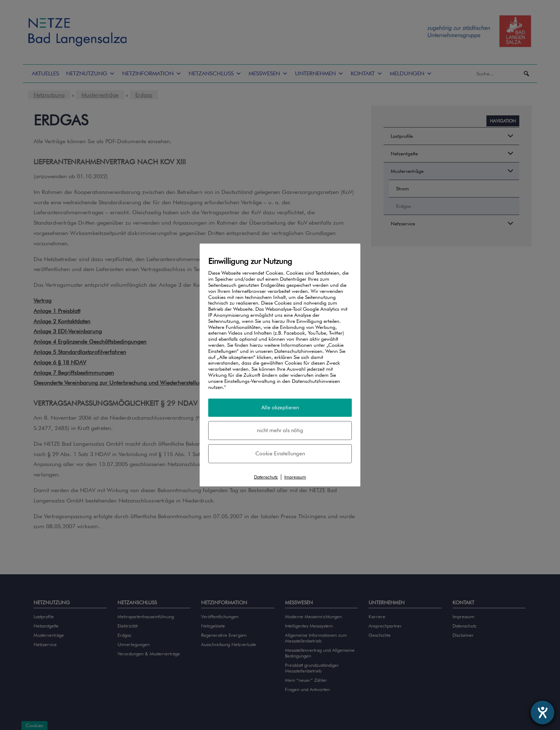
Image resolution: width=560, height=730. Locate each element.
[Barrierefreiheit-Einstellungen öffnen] (542, 712)
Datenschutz (266, 477)
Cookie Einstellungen (280, 454)
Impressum (295, 477)
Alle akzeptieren (280, 407)
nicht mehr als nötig (280, 430)
